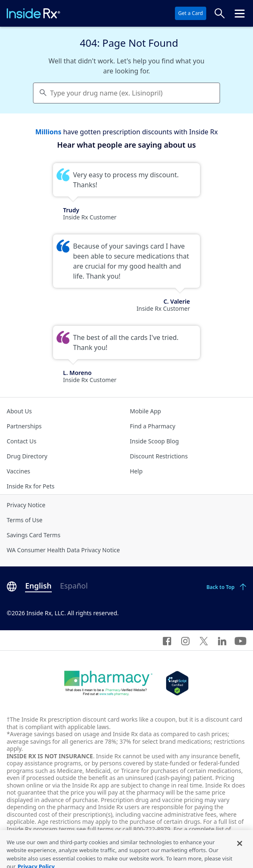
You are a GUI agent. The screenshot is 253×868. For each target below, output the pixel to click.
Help (136, 471)
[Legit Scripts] (177, 683)
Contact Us (22, 441)
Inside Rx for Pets (30, 486)
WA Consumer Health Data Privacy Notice (63, 550)
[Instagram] (185, 640)
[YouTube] (240, 640)
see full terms (95, 829)
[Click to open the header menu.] (240, 13)
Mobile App (145, 411)
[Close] (240, 849)
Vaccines (18, 471)
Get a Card (191, 13)
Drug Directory (27, 456)
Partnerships (24, 426)
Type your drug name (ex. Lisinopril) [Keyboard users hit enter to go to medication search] (106, 93)
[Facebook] (167, 640)
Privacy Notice (26, 505)
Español (74, 586)
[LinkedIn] (222, 640)
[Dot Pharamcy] (108, 683)
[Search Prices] (220, 13)
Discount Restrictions (159, 456)
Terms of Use (25, 520)
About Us (19, 411)
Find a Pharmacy (153, 426)
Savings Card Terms (34, 535)
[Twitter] (204, 640)
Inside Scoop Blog (154, 441)
